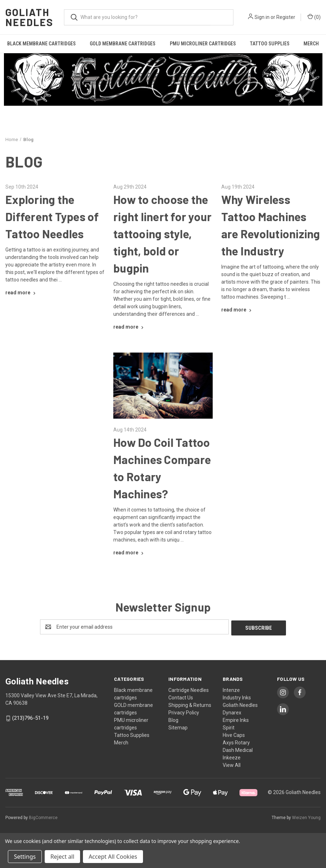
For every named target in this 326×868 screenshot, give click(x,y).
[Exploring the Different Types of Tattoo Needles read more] (21, 293)
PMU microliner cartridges (203, 44)
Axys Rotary (236, 742)
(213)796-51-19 (30, 717)
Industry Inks (237, 697)
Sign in (262, 17)
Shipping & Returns (190, 704)
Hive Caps (234, 734)
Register (286, 17)
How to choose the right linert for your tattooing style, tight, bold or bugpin (162, 234)
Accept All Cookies (113, 857)
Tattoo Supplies (270, 44)
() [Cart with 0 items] (314, 17)
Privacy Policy (184, 712)
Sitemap (178, 727)
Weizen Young (306, 817)
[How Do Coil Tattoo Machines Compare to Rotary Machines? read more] (129, 553)
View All (232, 764)
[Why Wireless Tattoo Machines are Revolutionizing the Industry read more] (237, 310)
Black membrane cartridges (41, 44)
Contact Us (181, 697)
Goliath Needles (240, 704)
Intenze (231, 689)
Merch (121, 742)
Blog (173, 719)
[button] (163, 79)
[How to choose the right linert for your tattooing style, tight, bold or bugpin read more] (129, 327)
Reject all (62, 857)
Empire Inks (236, 719)
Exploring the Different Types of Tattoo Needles (52, 216)
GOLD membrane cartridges (123, 44)
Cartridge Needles (189, 689)
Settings (25, 857)
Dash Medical (238, 749)
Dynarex (232, 712)
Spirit (229, 727)
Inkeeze (232, 757)
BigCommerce (43, 817)
